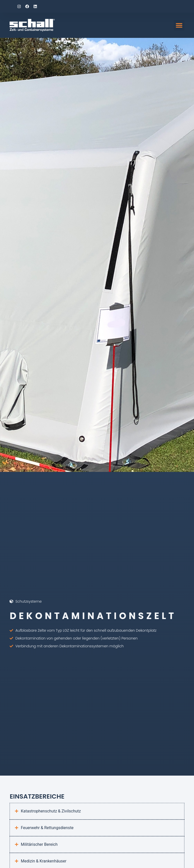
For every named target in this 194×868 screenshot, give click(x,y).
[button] (179, 25)
